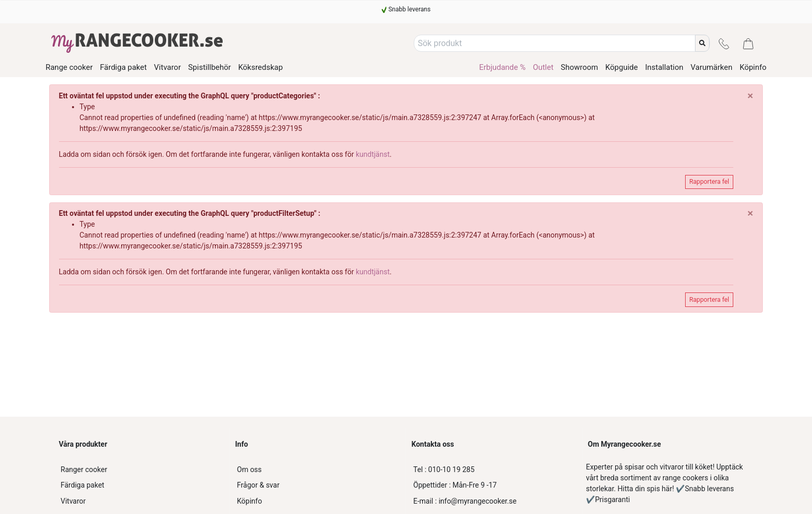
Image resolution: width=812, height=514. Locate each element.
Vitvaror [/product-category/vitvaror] (167, 68)
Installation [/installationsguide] (664, 67)
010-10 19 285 (444, 469)
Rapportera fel (709, 182)
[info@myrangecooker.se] (494, 501)
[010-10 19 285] (494, 470)
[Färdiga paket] (141, 485)
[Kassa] (748, 43)
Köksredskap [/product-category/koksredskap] (260, 68)
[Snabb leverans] (406, 9)
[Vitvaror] (141, 501)
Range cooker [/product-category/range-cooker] (69, 68)
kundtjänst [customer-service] (373, 154)
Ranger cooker (84, 469)
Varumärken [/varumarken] (712, 67)
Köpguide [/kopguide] (622, 67)
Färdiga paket (82, 485)
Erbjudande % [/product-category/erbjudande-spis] (502, 67)
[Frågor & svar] (318, 485)
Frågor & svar (258, 485)
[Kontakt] (724, 43)
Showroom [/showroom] (579, 67)
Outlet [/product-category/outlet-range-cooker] (543, 67)
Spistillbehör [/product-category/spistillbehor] (209, 68)
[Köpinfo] (318, 501)
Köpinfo (250, 501)
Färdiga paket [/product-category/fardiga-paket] (123, 68)
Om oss (250, 469)
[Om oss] (318, 470)
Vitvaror (73, 501)
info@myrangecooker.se (465, 501)
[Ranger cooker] (141, 470)
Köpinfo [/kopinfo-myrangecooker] (753, 67)
